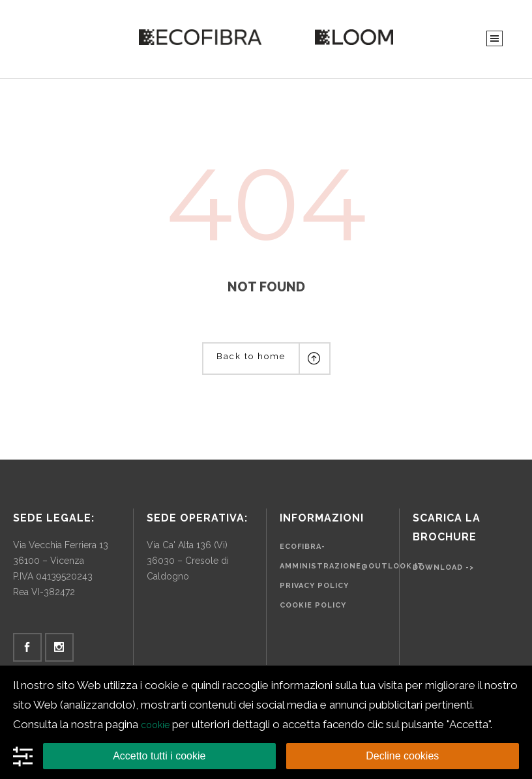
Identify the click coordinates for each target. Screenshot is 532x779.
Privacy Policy (314, 586)
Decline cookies (402, 756)
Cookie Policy (313, 605)
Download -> (443, 567)
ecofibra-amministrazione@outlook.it (352, 556)
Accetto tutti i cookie (159, 756)
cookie (155, 725)
